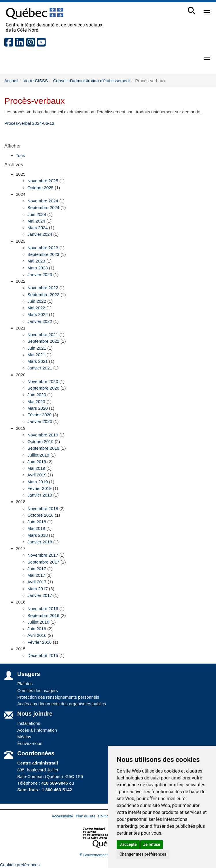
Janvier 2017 (40, 595)
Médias (24, 737)
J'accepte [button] (128, 844)
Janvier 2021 (40, 368)
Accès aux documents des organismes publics (62, 704)
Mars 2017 (38, 589)
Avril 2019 (37, 475)
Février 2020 (39, 415)
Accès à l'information (37, 730)
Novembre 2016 (43, 609)
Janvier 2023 (40, 274)
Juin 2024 (37, 214)
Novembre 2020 (43, 381)
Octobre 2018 (40, 515)
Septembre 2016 (43, 615)
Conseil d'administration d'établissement (91, 81)
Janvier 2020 (40, 421)
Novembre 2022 (43, 288)
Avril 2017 (37, 582)
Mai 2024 (36, 221)
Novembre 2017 (43, 555)
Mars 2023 (38, 268)
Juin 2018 (37, 522)
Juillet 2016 (38, 622)
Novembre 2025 (43, 181)
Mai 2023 (36, 261)
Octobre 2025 (40, 188)
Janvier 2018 (40, 542)
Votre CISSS (36, 81)
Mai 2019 (36, 468)
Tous (20, 155)
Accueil (11, 81)
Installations (29, 723)
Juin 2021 (37, 348)
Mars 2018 (38, 535)
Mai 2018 (36, 528)
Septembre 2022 (43, 295)
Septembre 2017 (43, 562)
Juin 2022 (37, 301)
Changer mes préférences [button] (143, 854)
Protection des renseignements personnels (58, 697)
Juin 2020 (37, 395)
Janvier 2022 (40, 321)
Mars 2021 (38, 361)
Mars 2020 (38, 408)
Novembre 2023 (43, 248)
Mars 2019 (38, 482)
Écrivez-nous (30, 743)
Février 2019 (39, 488)
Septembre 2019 (43, 448)
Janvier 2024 (40, 234)
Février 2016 (39, 642)
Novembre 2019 (43, 435)
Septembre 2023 (43, 254)
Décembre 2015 (43, 655)
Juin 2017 (37, 569)
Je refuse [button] (152, 844)
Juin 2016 (37, 629)
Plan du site (86, 816)
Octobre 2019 (40, 441)
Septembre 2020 (43, 388)
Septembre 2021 (43, 341)
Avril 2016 (37, 635)
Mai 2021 (36, 355)
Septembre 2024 (43, 207)
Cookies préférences (20, 865)
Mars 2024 (38, 228)
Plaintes (25, 684)
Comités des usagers (38, 690)
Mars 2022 (38, 314)
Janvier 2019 (40, 495)
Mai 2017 (36, 575)
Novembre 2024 (43, 201)
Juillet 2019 (38, 455)
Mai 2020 (36, 402)
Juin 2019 (37, 462)
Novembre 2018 (43, 508)
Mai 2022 (36, 308)
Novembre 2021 (43, 335)
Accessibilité (62, 816)
